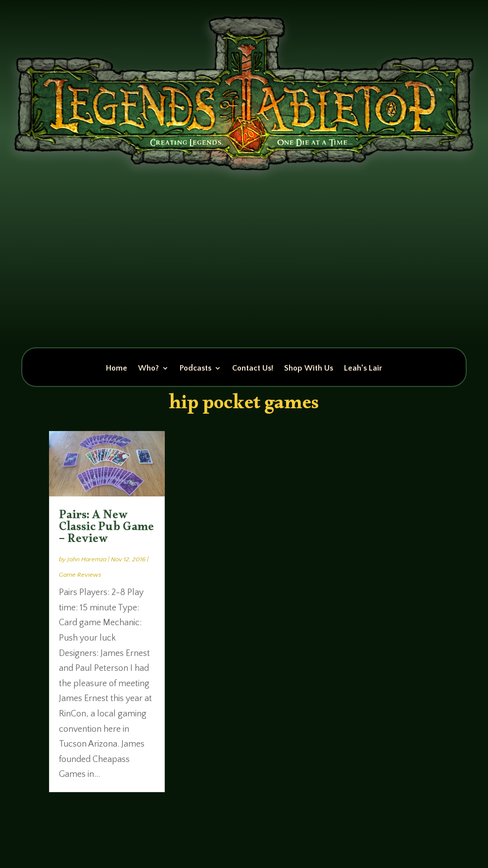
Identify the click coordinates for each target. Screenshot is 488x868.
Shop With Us (309, 369)
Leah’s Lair (363, 369)
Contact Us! (253, 369)
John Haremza (87, 559)
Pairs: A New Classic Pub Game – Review (106, 529)
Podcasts (195, 369)
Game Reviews (80, 575)
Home (117, 369)
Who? (148, 369)
